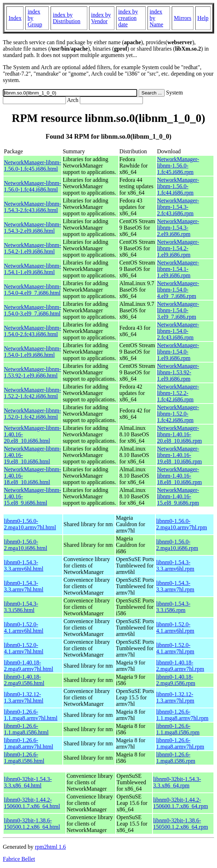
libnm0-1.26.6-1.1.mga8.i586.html (26, 729)
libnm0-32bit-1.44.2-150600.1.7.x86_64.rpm (181, 803)
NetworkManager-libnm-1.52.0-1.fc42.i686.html (33, 414)
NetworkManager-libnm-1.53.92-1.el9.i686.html (33, 372)
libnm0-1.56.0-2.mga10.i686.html (25, 545)
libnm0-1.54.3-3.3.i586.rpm (173, 607)
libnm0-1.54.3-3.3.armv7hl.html (24, 586)
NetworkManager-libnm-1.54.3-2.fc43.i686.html (33, 207)
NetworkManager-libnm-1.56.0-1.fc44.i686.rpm (178, 186)
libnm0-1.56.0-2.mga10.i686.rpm (177, 545)
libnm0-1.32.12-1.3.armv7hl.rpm (175, 697)
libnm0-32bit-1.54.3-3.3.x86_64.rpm (177, 782)
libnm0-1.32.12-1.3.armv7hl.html (24, 697)
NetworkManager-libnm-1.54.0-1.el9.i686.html (33, 352)
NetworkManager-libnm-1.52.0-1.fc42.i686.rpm (178, 414)
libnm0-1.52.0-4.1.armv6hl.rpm (175, 628)
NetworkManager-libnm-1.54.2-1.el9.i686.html (33, 248)
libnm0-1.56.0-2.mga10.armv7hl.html (30, 524)
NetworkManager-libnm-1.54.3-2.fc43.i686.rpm (178, 207)
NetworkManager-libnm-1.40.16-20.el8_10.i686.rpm (180, 434)
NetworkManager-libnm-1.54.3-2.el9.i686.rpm (178, 228)
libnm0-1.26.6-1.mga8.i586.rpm (176, 758)
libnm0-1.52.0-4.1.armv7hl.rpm (175, 648)
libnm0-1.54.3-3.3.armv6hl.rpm (175, 566)
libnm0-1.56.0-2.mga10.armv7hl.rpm (182, 524)
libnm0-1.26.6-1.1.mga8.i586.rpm (178, 729)
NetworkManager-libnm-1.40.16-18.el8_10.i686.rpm (180, 476)
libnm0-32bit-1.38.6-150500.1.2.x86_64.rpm (181, 824)
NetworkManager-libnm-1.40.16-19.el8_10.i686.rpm (180, 455)
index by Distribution (66, 18)
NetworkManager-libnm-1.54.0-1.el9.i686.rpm (178, 352)
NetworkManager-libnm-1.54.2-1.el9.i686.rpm (178, 248)
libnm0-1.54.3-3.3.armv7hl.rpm (175, 586)
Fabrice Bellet (19, 859)
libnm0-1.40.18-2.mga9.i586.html (24, 680)
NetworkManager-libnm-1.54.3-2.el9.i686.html (33, 228)
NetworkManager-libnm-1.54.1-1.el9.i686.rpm (178, 269)
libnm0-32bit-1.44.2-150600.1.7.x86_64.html (32, 803)
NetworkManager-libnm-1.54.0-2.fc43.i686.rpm (178, 331)
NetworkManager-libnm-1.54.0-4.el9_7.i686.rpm (178, 290)
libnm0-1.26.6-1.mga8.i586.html (24, 758)
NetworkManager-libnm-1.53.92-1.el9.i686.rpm (178, 372)
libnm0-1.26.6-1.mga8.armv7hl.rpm (180, 743)
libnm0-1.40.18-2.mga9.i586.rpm (176, 680)
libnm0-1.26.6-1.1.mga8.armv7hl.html (31, 715)
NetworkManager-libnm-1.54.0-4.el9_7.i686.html (33, 290)
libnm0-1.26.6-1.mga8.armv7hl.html (29, 743)
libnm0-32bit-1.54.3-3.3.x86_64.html (28, 782)
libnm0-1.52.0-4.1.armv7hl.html (24, 648)
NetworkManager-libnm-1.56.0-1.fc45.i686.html (33, 166)
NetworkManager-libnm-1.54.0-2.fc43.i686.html (33, 331)
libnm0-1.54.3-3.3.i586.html (21, 607)
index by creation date (128, 18)
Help (203, 18)
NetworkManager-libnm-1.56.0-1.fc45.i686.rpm (178, 166)
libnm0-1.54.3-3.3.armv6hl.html (24, 566)
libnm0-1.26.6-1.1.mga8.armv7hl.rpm (182, 715)
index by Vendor (101, 18)
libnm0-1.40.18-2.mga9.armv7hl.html (29, 666)
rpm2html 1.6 (50, 847)
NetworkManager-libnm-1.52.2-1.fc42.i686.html (33, 393)
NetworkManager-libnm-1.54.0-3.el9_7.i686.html (33, 310)
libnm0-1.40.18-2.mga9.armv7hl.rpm (180, 666)
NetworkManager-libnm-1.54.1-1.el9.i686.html (33, 269)
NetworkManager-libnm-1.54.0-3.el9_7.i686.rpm (178, 310)
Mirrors (183, 18)
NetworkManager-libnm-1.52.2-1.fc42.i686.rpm (178, 393)
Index (15, 18)
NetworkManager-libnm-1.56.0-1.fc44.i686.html (33, 186)
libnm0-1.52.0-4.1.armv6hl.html (24, 628)
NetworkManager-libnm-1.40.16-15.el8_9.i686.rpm (178, 496)
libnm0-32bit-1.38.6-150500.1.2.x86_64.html (32, 824)
